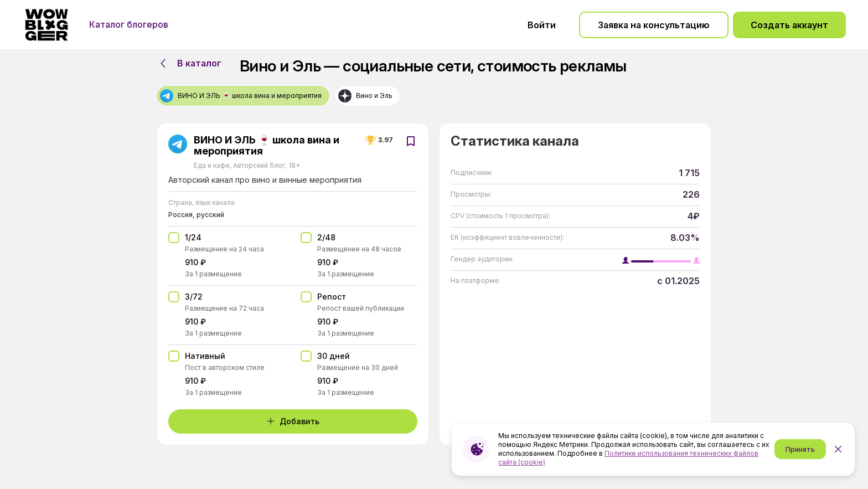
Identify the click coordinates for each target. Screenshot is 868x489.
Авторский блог (259, 165)
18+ (293, 165)
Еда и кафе (213, 165)
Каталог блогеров (129, 24)
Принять (800, 449)
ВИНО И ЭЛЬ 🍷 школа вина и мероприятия (267, 146)
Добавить (293, 421)
